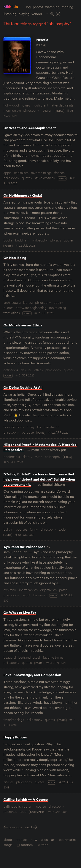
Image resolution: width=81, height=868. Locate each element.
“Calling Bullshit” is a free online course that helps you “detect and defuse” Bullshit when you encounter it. (39, 479)
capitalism (21, 173)
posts (62, 178)
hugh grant (40, 105)
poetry (58, 302)
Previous (15, 827)
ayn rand (10, 590)
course (41, 806)
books (8, 240)
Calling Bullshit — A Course (26, 799)
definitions (11, 370)
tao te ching (58, 308)
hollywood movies (17, 105)
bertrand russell (29, 657)
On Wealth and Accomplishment (30, 128)
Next (29, 827)
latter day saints (62, 105)
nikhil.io (11, 7)
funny (31, 427)
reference (10, 812)
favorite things (41, 173)
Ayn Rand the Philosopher (24, 547)
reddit (26, 595)
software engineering (31, 308)
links (67, 457)
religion (47, 110)
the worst (40, 595)
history (27, 457)
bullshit (8, 529)
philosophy (31, 110)
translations (12, 313)
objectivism (48, 590)
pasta (63, 590)
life (39, 427)
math (38, 457)
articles (9, 782)
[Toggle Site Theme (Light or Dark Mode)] (58, 14)
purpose (28, 432)
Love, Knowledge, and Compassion (32, 675)
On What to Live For (20, 613)
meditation (52, 427)
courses (22, 529)
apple (7, 173)
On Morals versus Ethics (23, 325)
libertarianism (28, 590)
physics (56, 240)
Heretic (42, 40)
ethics (39, 370)
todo (62, 529)
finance (59, 173)
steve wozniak (45, 178)
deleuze (26, 370)
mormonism (12, 110)
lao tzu (28, 302)
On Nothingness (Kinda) (23, 195)
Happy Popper (15, 737)
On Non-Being (15, 258)
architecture (12, 302)
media (59, 111)
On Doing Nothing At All (23, 387)
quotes (27, 178)
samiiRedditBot (15, 552)
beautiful (10, 657)
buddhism (22, 240)
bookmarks (12, 457)
